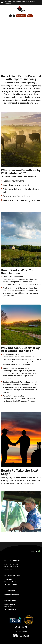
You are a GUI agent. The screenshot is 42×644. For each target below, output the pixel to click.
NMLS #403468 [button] (9, 569)
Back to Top (35, 551)
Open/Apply (21, 16)
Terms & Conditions (11, 609)
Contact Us (8, 579)
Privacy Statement (10, 604)
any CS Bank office (17, 478)
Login (30, 16)
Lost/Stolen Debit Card (12, 594)
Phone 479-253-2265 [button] (11, 564)
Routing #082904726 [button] (11, 567)
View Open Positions (11, 584)
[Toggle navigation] (14, 16)
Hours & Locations (10, 582)
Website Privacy (10, 607)
